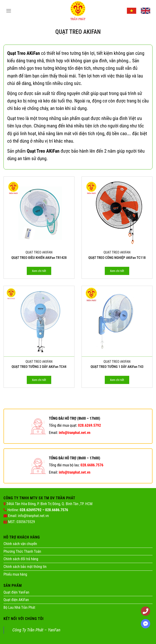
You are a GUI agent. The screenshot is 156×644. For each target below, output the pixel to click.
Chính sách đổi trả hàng (21, 559)
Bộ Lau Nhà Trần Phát (19, 607)
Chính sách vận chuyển (20, 544)
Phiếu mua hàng (15, 574)
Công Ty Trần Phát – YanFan (36, 630)
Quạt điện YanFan (16, 592)
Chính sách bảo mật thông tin (25, 567)
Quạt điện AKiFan (16, 600)
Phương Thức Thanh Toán (22, 551)
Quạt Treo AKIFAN (39, 252)
